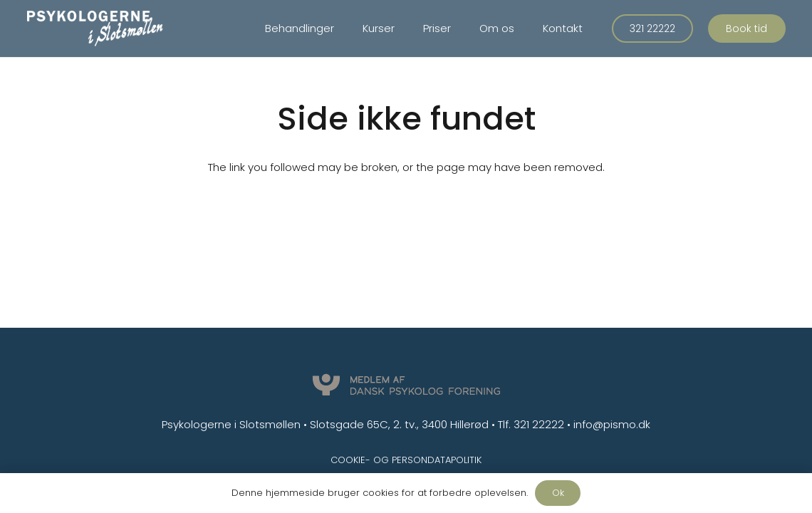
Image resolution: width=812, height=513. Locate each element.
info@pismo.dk (612, 424)
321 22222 (539, 424)
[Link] (95, 28)
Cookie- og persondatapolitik (406, 460)
